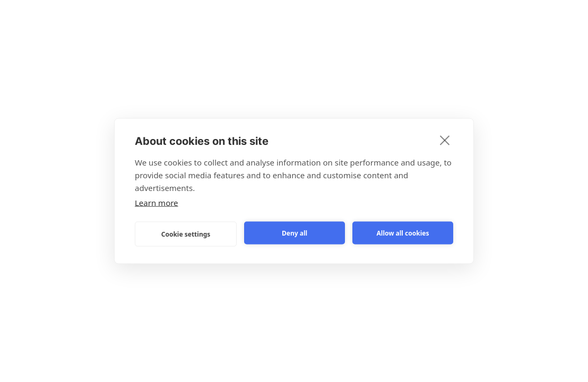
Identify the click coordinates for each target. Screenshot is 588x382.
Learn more (157, 203)
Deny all (295, 233)
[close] (445, 140)
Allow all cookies (403, 233)
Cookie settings (186, 234)
